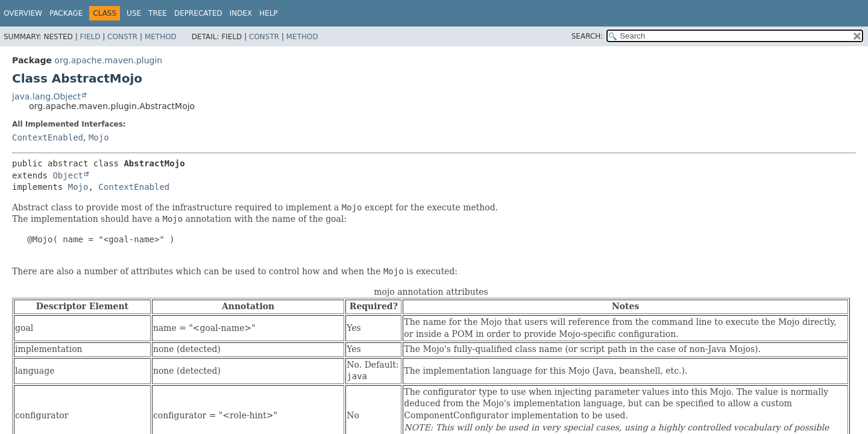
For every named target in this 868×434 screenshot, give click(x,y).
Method (161, 37)
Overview (23, 13)
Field (90, 37)
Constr (122, 37)
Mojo (99, 137)
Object (68, 175)
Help (269, 13)
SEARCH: (587, 36)
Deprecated (198, 13)
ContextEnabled (48, 137)
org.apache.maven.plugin (108, 60)
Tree (158, 13)
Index (241, 13)
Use (134, 13)
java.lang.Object (46, 96)
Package (66, 13)
